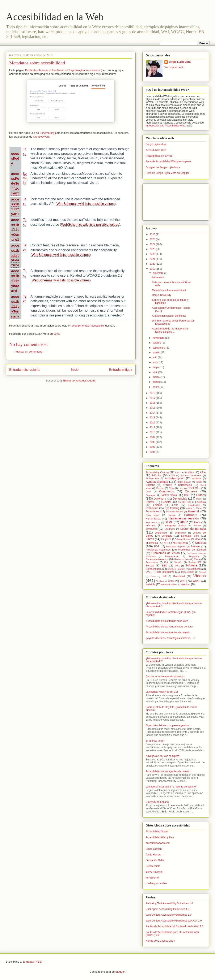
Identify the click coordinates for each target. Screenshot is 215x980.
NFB (166, 543)
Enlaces (158, 505)
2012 (153, 423)
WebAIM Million (169, 584)
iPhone (197, 526)
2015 (153, 408)
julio (155, 357)
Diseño (199, 499)
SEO (164, 566)
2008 (153, 442)
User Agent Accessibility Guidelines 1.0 (167, 909)
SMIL (177, 566)
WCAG (196, 581)
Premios (195, 547)
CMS (181, 488)
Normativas (180, 543)
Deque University (162, 295)
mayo (156, 367)
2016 (153, 403)
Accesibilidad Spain (157, 832)
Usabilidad (179, 576)
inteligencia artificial (176, 526)
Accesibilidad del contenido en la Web (167, 621)
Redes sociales (182, 559)
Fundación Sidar (155, 860)
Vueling (160, 581)
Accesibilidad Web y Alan (160, 837)
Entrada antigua (121, 370)
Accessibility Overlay (157, 472)
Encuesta (201, 502)
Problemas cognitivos (158, 550)
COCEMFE (194, 488)
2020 (153, 264)
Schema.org (47, 133)
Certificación (185, 485)
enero (156, 387)
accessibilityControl (15, 230)
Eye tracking (172, 508)
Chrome (160, 488)
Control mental (169, 495)
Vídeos (199, 576)
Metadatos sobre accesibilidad (169, 290)
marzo (157, 377)
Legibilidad (161, 533)
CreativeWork (41, 137)
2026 (153, 234)
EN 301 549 (184, 502)
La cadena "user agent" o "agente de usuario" (171, 787)
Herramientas (153, 519)
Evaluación (152, 508)
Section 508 (195, 562)
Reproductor (152, 562)
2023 (153, 249)
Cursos (201, 495)
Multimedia (152, 543)
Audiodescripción (175, 478)
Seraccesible (153, 866)
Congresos (166, 491)
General (193, 511)
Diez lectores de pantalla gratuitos (165, 677)
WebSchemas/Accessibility (88, 326)
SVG (148, 572)
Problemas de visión (166, 553)
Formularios (152, 511)
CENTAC (168, 485)
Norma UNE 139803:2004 (160, 941)
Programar (194, 556)
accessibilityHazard (15, 281)
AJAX (178, 472)
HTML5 (184, 522)
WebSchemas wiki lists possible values (86, 204)
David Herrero (154, 855)
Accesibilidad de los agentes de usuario (168, 633)
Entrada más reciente (25, 370)
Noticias (200, 543)
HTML (169, 522)
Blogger (120, 972)
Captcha (150, 485)
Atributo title (152, 478)
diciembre (158, 273)
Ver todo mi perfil (174, 67)
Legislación (181, 533)
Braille (199, 482)
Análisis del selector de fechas (169, 316)
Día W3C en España (157, 802)
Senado (150, 566)
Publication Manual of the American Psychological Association (63, 70)
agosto (157, 353)
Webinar (186, 584)
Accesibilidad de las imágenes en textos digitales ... (171, 330)
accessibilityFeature (15, 256)
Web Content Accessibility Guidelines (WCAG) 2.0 (174, 921)
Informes (151, 526)
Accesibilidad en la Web (55, 17)
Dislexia (150, 502)
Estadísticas (194, 505)
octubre (157, 343)
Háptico (172, 515)
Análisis (189, 472)
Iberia (197, 522)
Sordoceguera (154, 569)
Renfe (197, 559)
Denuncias (180, 498)
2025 (153, 239)
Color (148, 492)
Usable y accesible (156, 883)
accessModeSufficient (15, 184)
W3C (171, 581)
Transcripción (187, 572)
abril (155, 372)
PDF (157, 547)
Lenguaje (167, 536)
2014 (153, 413)
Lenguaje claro (190, 536)
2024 (153, 244)
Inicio (75, 370)
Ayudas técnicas (157, 482)
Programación (172, 556)
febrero (157, 382)
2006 (153, 452)
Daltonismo (160, 499)
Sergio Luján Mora (180, 62)
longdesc (166, 539)
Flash (199, 508)
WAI (183, 581)
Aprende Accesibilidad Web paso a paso (168, 161)
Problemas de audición (192, 550)
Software (191, 565)
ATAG (172, 475)
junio (156, 362)
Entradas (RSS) (32, 962)
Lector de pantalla (193, 529)
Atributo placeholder (191, 475)
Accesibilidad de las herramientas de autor (169, 627)
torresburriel (152, 878)
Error (175, 505)
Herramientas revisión (184, 518)
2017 (153, 398)
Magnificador (184, 539)
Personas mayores (176, 547)
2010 (153, 432)
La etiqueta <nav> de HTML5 (162, 692)
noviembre (159, 338)
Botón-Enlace (184, 482)
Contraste (151, 495)
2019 (153, 269)
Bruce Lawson (154, 849)
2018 (153, 393)
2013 (153, 418)
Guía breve (152, 515)
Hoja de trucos (153, 522)
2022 (153, 254)
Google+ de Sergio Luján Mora (163, 167)
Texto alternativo (165, 572)
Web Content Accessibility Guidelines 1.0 (169, 915)
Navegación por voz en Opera (162, 756)
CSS (187, 495)
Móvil (198, 539)
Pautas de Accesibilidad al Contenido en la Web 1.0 (175, 926)
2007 (153, 447)
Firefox (189, 508)
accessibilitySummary (15, 307)
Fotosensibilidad (174, 511)
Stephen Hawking (176, 569)
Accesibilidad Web (156, 150)
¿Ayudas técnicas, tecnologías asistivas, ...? (170, 638)
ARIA (203, 472)
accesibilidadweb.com (158, 843)
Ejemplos (166, 502)
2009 (153, 437)
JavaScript (152, 529)
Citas (171, 488)
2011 (153, 427)
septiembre (159, 348)
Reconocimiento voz (157, 559)
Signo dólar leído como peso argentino (167, 725)
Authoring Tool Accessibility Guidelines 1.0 (169, 903)
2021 (153, 259)
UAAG (153, 576)
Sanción (178, 562)
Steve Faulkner (154, 872)
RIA (166, 562)
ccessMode (15, 159)
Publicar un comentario (28, 352)
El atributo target (155, 741)
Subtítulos (195, 569)
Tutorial (202, 572)
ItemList (25, 178)
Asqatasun (158, 277)
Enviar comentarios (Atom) (79, 381)
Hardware (191, 515)
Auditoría (197, 478)
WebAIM (151, 584)
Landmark (170, 529)
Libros (150, 539)
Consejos (191, 491)
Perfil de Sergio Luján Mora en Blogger (167, 173)
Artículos (157, 475)
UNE (164, 576)
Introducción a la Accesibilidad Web (166, 126)
